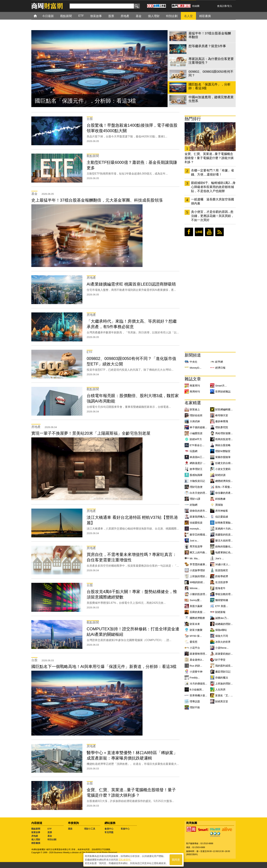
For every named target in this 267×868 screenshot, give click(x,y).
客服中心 (125, 829)
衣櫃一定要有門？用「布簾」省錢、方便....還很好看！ (213, 172)
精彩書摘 (36, 843)
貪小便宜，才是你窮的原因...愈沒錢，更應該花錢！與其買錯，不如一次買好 (213, 216)
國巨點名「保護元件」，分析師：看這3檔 (85, 101)
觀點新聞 (36, 829)
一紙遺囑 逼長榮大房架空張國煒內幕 (213, 201)
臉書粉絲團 (189, 232)
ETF (50, 829)
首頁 (38, 16)
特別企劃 (52, 839)
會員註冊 (222, 6)
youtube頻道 (209, 232)
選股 (70, 829)
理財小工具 (90, 829)
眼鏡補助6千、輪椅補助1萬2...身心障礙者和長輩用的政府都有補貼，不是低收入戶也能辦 (213, 187)
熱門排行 (193, 119)
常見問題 (109, 832)
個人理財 (36, 839)
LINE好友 (199, 232)
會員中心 (109, 829)
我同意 (176, 860)
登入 (230, 6)
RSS (219, 232)
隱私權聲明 (124, 860)
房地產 (35, 836)
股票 (50, 832)
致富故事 (36, 832)
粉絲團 (196, 6)
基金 (50, 836)
